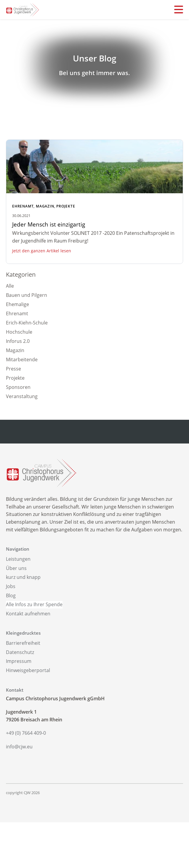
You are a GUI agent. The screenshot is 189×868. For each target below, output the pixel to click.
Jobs (11, 586)
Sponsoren (18, 387)
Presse (13, 369)
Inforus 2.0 (18, 341)
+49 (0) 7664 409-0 (26, 733)
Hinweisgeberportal (28, 670)
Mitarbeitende (22, 359)
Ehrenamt (23, 206)
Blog (11, 595)
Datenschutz (20, 652)
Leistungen (18, 559)
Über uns (16, 568)
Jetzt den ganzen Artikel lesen (42, 251)
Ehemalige (17, 304)
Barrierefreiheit (23, 643)
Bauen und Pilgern (27, 295)
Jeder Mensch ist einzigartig (49, 224)
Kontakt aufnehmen (28, 614)
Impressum (19, 661)
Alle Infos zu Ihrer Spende (34, 604)
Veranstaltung (22, 396)
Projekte (66, 206)
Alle (10, 286)
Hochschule (19, 332)
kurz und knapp (23, 577)
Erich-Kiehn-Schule (27, 323)
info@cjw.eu (19, 747)
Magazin (45, 206)
